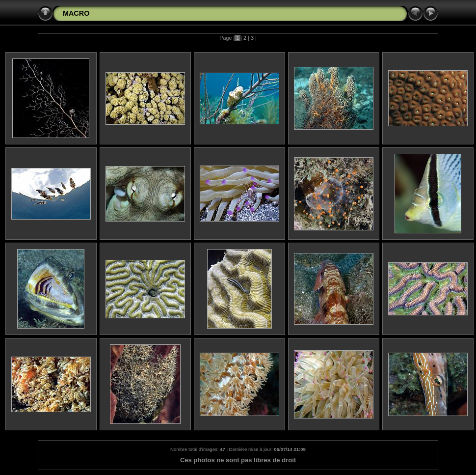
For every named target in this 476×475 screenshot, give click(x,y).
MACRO (76, 13)
